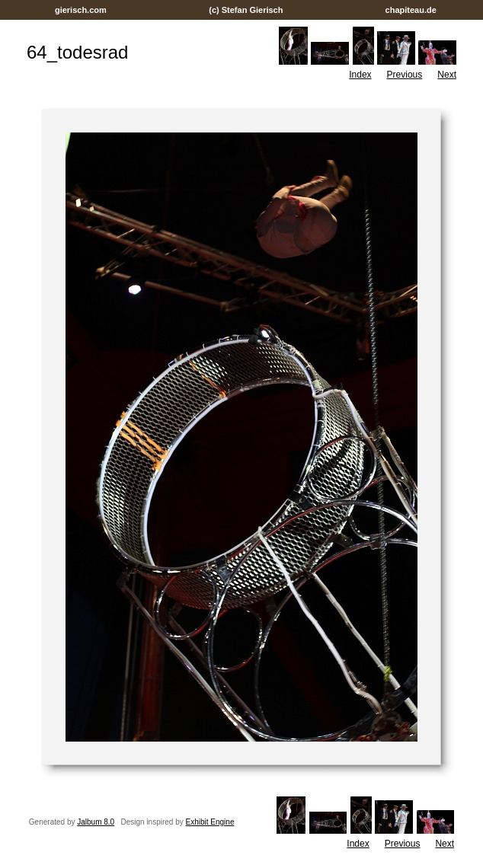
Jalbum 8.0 (96, 822)
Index (360, 75)
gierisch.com (81, 10)
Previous (405, 75)
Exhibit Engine (210, 822)
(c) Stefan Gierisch (246, 10)
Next (447, 75)
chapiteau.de (410, 10)
